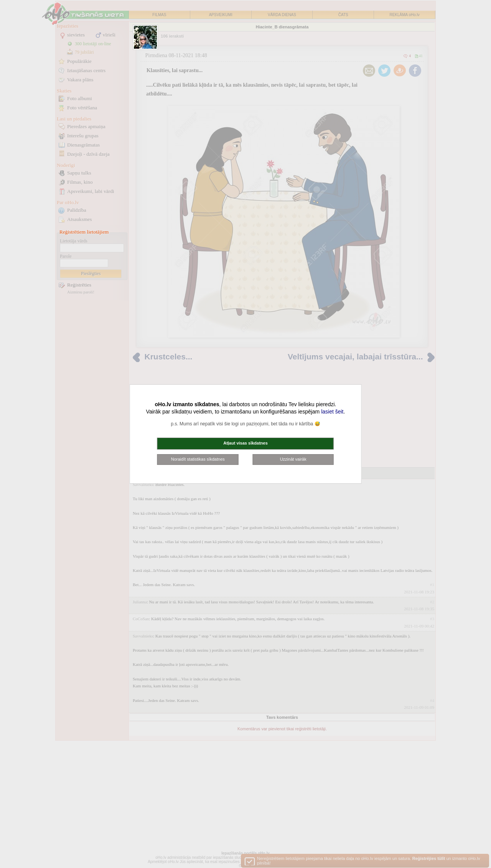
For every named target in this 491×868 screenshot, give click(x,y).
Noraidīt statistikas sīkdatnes (198, 459)
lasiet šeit (332, 412)
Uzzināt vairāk (293, 459)
